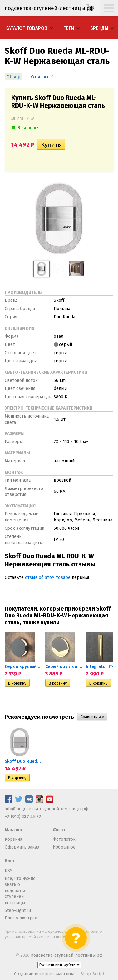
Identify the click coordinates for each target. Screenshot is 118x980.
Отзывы (40, 77)
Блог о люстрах (21, 918)
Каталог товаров (26, 28)
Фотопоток (64, 839)
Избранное (64, 847)
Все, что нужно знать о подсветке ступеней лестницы (20, 891)
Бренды (99, 28)
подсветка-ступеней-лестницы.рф (67, 955)
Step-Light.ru (18, 911)
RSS (9, 871)
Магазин (13, 830)
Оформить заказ (22, 847)
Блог (10, 861)
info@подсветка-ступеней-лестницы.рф (47, 809)
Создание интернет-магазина (44, 974)
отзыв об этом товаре (48, 577)
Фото (59, 830)
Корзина (13, 839)
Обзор (13, 77)
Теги (69, 28)
